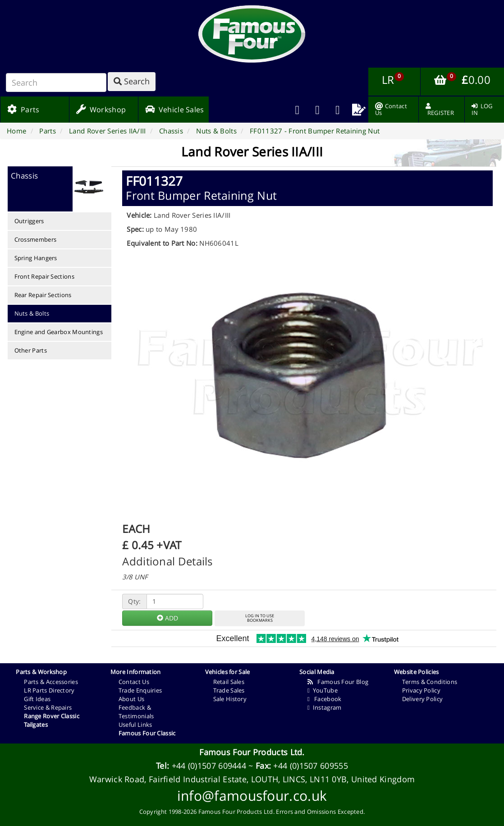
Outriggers (29, 221)
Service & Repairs (48, 707)
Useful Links (135, 725)
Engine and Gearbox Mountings (59, 332)
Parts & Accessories (51, 682)
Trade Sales (229, 690)
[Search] (56, 83)
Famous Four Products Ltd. (252, 752)
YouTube (323, 690)
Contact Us (134, 682)
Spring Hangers (36, 258)
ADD (167, 618)
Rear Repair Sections (43, 295)
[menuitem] (318, 110)
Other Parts (31, 350)
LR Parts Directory (49, 690)
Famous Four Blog (338, 682)
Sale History (230, 699)
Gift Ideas (37, 699)
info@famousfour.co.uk (252, 796)
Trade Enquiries (140, 690)
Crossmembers (36, 239)
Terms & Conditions (430, 682)
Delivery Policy (423, 699)
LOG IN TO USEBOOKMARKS (260, 618)
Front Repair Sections (44, 276)
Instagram (324, 707)
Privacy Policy (421, 690)
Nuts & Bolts (32, 313)
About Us (131, 699)
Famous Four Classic (147, 733)
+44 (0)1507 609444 (209, 766)
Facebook (324, 699)
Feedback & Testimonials (136, 712)
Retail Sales (229, 682)
